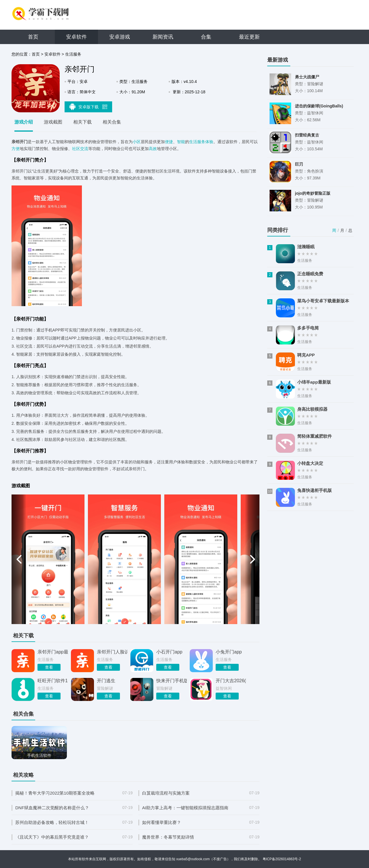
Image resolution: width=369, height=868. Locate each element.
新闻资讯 (163, 37)
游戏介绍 (24, 122)
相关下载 (82, 122)
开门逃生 (106, 681)
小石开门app (169, 652)
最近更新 (249, 37)
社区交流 (80, 149)
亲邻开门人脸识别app (112, 652)
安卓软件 (76, 37)
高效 (153, 149)
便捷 (169, 142)
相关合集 (112, 122)
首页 (33, 37)
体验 (209, 142)
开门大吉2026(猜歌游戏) (231, 681)
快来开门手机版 (172, 681)
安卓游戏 (120, 37)
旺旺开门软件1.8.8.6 (53, 681)
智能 (181, 142)
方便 (16, 149)
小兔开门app (229, 652)
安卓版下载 (89, 107)
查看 (49, 667)
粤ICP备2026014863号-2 (282, 859)
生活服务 (73, 54)
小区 (137, 142)
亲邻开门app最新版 (53, 652)
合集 (206, 37)
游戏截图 (53, 122)
